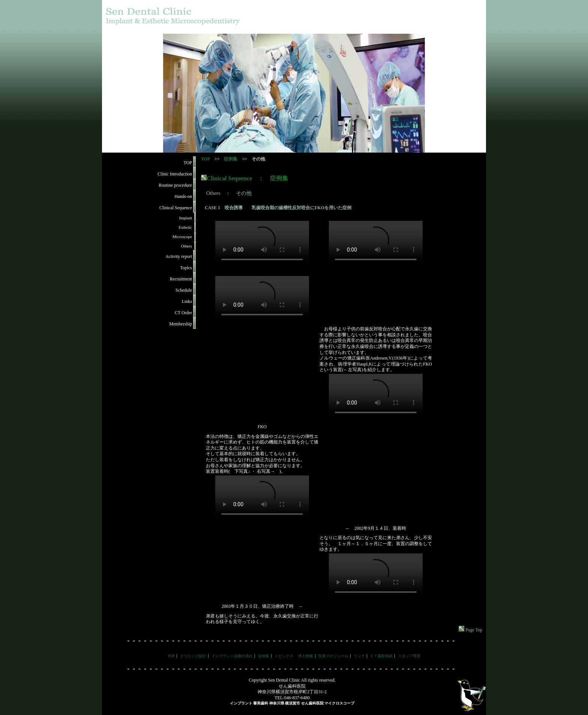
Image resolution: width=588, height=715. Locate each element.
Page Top (470, 630)
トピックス (284, 656)
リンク (359, 656)
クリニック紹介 (193, 656)
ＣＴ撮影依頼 (381, 656)
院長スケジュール (333, 656)
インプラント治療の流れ (232, 656)
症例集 (231, 159)
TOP (205, 159)
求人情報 (306, 656)
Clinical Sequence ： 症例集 (244, 178)
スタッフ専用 (409, 656)
